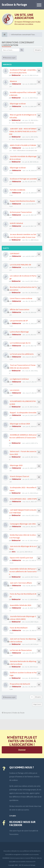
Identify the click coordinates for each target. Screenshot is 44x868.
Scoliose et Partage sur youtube (23, 179)
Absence (13, 81)
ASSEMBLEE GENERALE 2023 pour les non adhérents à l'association (23, 437)
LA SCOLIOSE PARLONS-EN (20, 265)
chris (14, 552)
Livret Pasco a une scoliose (21, 298)
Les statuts (14, 390)
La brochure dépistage (19, 332)
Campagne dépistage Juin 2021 (23, 524)
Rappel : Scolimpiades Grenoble (23, 413)
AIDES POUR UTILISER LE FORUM (23, 145)
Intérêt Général (16, 223)
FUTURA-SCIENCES (17, 190)
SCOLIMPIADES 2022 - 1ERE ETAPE (23, 499)
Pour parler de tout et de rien (25, 123)
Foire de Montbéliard (18, 628)
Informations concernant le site (27, 150)
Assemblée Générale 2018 (20, 605)
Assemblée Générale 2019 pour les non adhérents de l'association (23, 571)
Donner (22, 750)
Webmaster (16, 75)
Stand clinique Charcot (19, 476)
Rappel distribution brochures (22, 201)
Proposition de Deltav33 (20, 684)
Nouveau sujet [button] (9, 58)
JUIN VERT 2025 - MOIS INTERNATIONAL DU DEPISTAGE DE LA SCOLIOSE (23, 131)
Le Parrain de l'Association (21, 650)
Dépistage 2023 (16, 465)
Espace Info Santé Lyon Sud (21, 558)
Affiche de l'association (19, 309)
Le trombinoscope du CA (20, 343)
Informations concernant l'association (18, 44)
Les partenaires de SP (19, 321)
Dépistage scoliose (18, 104)
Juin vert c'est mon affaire (21, 583)
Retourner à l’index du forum (13, 713)
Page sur (37, 704)
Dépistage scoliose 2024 (20, 424)
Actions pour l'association (21, 212)
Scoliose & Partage (14, 5)
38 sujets (38, 50)
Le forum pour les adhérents (22, 354)
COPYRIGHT (14, 253)
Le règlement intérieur (19, 379)
